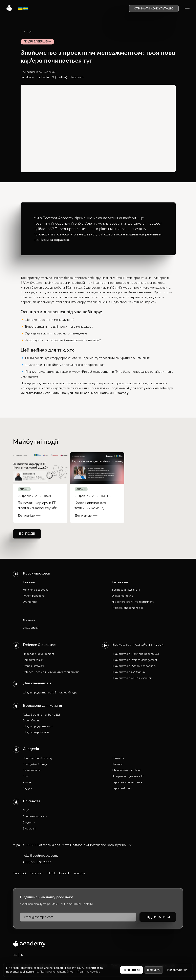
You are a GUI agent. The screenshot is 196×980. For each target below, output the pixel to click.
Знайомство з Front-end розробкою (135, 654)
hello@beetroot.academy (40, 856)
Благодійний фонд (35, 764)
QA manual (30, 602)
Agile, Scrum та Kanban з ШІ (41, 715)
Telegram (77, 77)
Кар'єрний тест (122, 788)
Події (26, 810)
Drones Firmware (34, 666)
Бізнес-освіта (32, 770)
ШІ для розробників (36, 732)
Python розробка (34, 596)
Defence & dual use (39, 645)
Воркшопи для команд (43, 706)
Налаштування (177, 970)
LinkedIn (43, 77)
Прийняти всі (132, 970)
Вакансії (117, 764)
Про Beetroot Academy (37, 758)
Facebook (27, 77)
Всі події (26, 31)
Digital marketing (123, 596)
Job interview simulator (126, 770)
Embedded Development (38, 654)
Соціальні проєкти (35, 816)
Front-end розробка (36, 590)
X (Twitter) (60, 77)
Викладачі (29, 829)
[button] (187, 8)
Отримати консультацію (154, 9)
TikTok (51, 873)
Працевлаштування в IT (128, 776)
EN (21, 955)
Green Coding (31, 721)
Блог (26, 776)
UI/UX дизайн (31, 628)
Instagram (37, 873)
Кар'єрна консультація (127, 782)
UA (15, 955)
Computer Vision (33, 660)
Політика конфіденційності (58, 972)
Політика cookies (89, 972)
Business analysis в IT (126, 590)
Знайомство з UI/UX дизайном (132, 678)
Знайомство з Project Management (134, 660)
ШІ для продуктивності (38, 726)
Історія (27, 782)
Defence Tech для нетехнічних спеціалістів (51, 672)
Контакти (118, 758)
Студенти (29, 823)
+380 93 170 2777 (37, 862)
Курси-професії (36, 573)
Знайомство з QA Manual (129, 672)
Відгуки (27, 788)
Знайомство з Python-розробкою (134, 666)
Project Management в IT (128, 608)
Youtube (79, 873)
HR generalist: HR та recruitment (133, 602)
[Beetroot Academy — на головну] (29, 944)
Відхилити (154, 970)
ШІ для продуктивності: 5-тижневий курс (50, 693)
